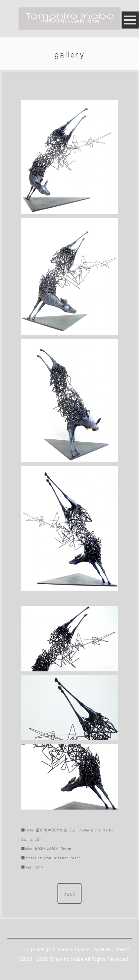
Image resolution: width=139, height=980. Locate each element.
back (69, 893)
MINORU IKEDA (112, 950)
